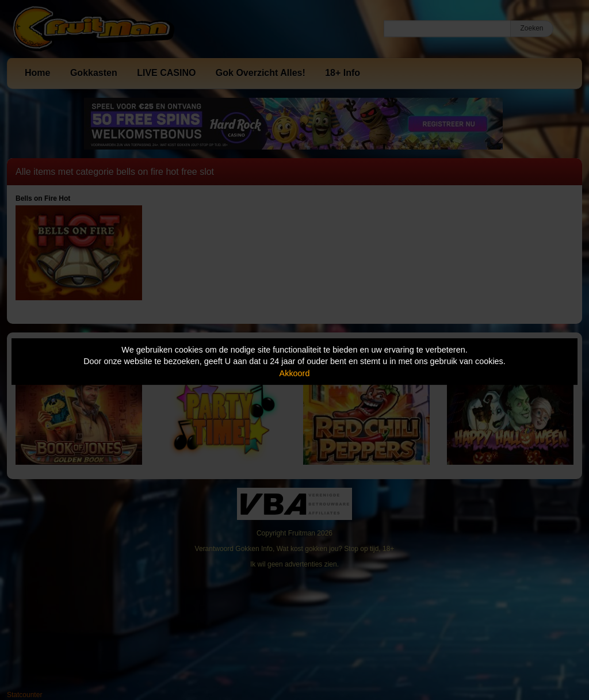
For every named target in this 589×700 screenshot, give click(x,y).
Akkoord (295, 373)
